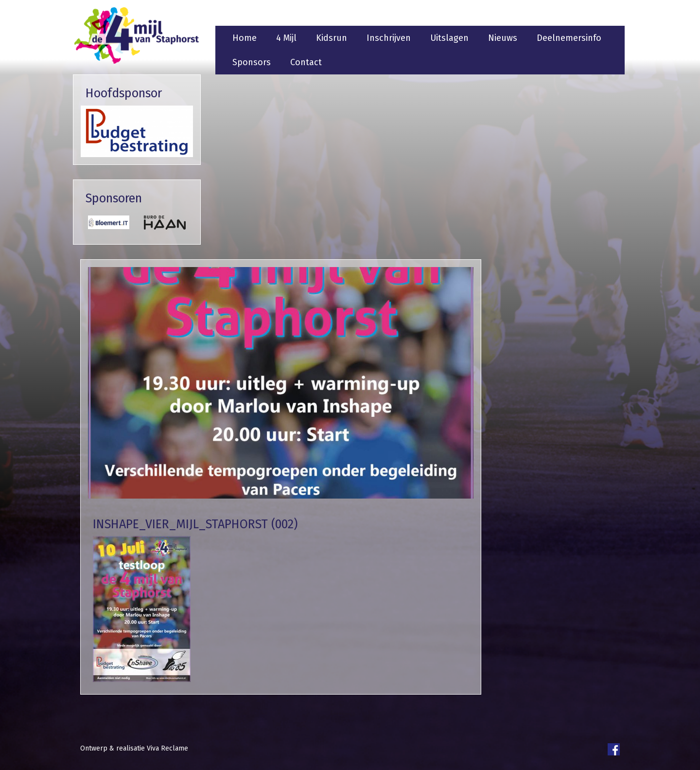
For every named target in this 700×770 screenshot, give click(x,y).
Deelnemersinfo (569, 38)
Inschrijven (389, 38)
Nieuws (503, 38)
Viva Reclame (167, 748)
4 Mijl (286, 38)
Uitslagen (449, 38)
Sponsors (252, 62)
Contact (306, 62)
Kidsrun (332, 38)
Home (245, 38)
